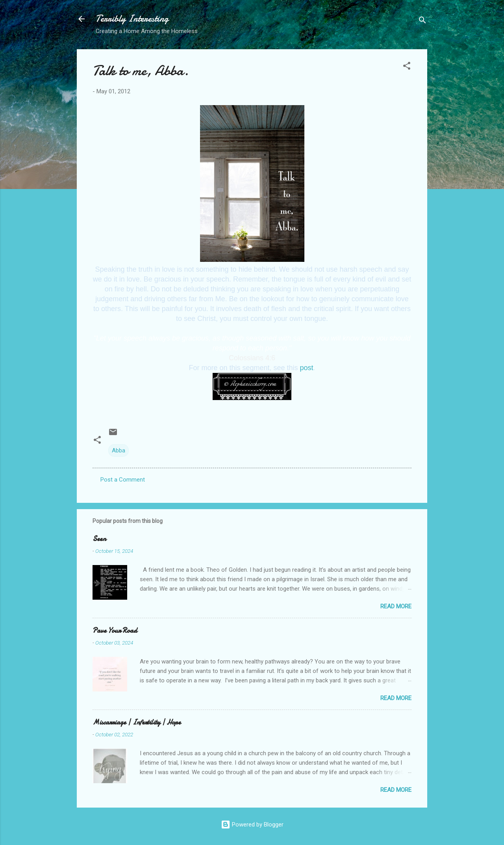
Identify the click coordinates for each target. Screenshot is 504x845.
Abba (119, 450)
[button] (407, 67)
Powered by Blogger (252, 825)
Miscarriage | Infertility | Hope (137, 722)
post (307, 368)
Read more (396, 606)
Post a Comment (123, 480)
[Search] (422, 21)
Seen (99, 539)
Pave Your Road (115, 631)
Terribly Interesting (132, 19)
